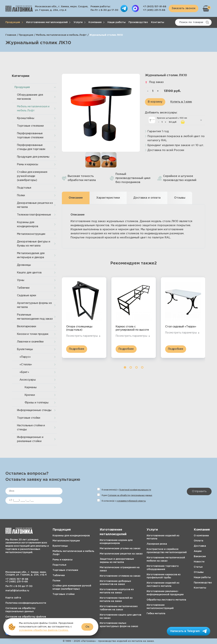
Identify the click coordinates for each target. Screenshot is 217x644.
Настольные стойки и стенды (31, 428)
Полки (21, 195)
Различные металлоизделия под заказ (35, 317)
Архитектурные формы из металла (34, 305)
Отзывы (199, 572)
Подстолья (24, 188)
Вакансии (200, 556)
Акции (198, 551)
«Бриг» (24, 372)
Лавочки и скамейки (30, 342)
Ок (87, 627)
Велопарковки (27, 326)
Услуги (78, 22)
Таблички (23, 288)
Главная (11, 35)
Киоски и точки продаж (33, 334)
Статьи (198, 567)
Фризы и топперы (37, 403)
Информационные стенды (34, 410)
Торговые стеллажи (30, 126)
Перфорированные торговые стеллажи (30, 136)
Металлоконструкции (31, 234)
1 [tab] (125, 367)
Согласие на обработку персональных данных (130, 495)
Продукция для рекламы (33, 157)
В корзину (155, 102)
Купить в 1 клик (181, 102)
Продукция (13, 22)
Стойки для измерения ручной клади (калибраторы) (32, 176)
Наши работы (117, 22)
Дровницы (24, 265)
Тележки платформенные (34, 215)
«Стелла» (26, 365)
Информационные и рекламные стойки (30, 439)
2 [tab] (131, 367)
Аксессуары (28, 380)
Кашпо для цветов (29, 273)
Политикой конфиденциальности (135, 490)
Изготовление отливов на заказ (120, 576)
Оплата (199, 541)
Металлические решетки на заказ (121, 554)
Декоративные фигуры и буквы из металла (33, 244)
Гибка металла (156, 614)
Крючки (30, 395)
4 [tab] (142, 367)
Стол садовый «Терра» (181, 327)
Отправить (199, 491)
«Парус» (25, 357)
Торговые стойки (29, 418)
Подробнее (77, 349)
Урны (21, 280)
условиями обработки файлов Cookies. (44, 630)
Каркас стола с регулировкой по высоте (132, 328)
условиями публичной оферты (131, 501)
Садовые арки (27, 296)
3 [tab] (136, 367)
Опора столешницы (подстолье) (79, 328)
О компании (201, 536)
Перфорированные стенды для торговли (31, 147)
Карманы (31, 387)
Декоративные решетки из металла (35, 205)
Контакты (158, 22)
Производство (138, 22)
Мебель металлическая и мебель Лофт (61, 35)
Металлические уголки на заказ (120, 549)
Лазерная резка (157, 544)
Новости (199, 562)
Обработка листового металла (166, 600)
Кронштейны (26, 118)
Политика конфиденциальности (26, 603)
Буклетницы (25, 349)
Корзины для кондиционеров (28, 224)
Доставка (200, 546)
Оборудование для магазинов (30, 97)
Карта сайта (13, 598)
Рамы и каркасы (27, 164)
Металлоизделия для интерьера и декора (31, 255)
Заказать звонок (184, 8)
